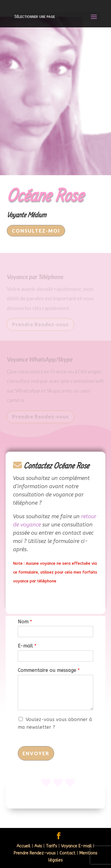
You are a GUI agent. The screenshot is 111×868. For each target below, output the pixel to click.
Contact (67, 853)
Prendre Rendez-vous (40, 325)
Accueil (24, 846)
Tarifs (52, 846)
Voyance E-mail (76, 846)
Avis (38, 846)
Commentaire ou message (49, 670)
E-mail (27, 646)
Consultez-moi (36, 231)
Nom (25, 622)
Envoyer (36, 753)
